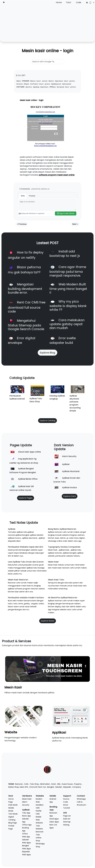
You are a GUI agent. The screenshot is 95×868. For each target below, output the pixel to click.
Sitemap (67, 822)
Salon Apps (54, 822)
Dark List (67, 819)
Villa (59, 784)
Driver (66, 805)
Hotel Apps (54, 819)
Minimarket (45, 784)
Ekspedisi (67, 787)
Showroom (81, 805)
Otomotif (33, 787)
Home (59, 2)
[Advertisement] (47, 23)
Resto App (26, 816)
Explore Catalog (47, 421)
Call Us (80, 802)
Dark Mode (13, 805)
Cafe (26, 784)
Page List (67, 816)
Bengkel (51, 787)
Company (77, 787)
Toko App (26, 813)
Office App (27, 825)
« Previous (22, 224)
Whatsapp (81, 799)
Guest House (67, 784)
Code (79, 2)
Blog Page (13, 823)
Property (78, 784)
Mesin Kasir (13, 687)
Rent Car (42, 787)
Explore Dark (70, 496)
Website (11, 732)
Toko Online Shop (39, 838)
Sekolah (59, 787)
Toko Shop (34, 784)
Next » (75, 224)
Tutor (69, 2)
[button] (24, 127)
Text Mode (13, 814)
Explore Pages (26, 498)
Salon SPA (24, 787)
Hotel (53, 784)
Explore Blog (47, 353)
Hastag (66, 825)
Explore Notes (48, 621)
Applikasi (59, 732)
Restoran (19, 784)
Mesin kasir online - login (48, 51)
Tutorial (66, 808)
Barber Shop (14, 787)
